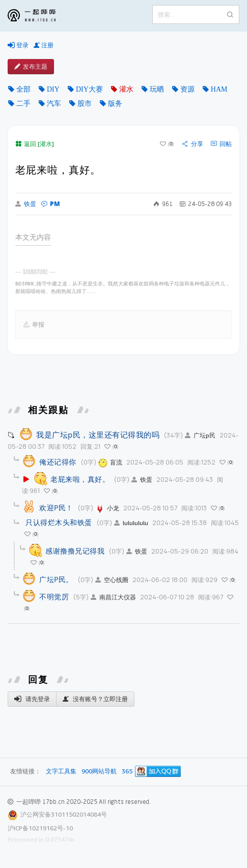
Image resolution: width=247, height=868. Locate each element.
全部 (23, 89)
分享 (193, 144)
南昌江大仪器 (113, 597)
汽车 (54, 103)
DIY (53, 89)
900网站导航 (99, 772)
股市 (85, 103)
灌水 (126, 89)
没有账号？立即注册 (95, 699)
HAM (219, 89)
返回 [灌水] (35, 144)
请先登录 (32, 699)
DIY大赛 (89, 89)
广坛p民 (200, 435)
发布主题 (31, 67)
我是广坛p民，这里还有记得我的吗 (98, 435)
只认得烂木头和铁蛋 (59, 522)
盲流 (110, 462)
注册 (44, 45)
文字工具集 (61, 772)
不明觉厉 (54, 597)
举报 (34, 325)
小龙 (107, 508)
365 (127, 772)
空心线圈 (112, 580)
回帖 (221, 144)
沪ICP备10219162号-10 (40, 828)
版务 (115, 103)
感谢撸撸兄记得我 (75, 551)
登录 (18, 45)
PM (51, 204)
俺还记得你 (58, 462)
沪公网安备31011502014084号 (64, 814)
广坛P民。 (56, 579)
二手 (23, 103)
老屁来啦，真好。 (80, 479)
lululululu (131, 523)
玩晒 (157, 89)
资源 (187, 89)
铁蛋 (26, 204)
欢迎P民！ (56, 508)
